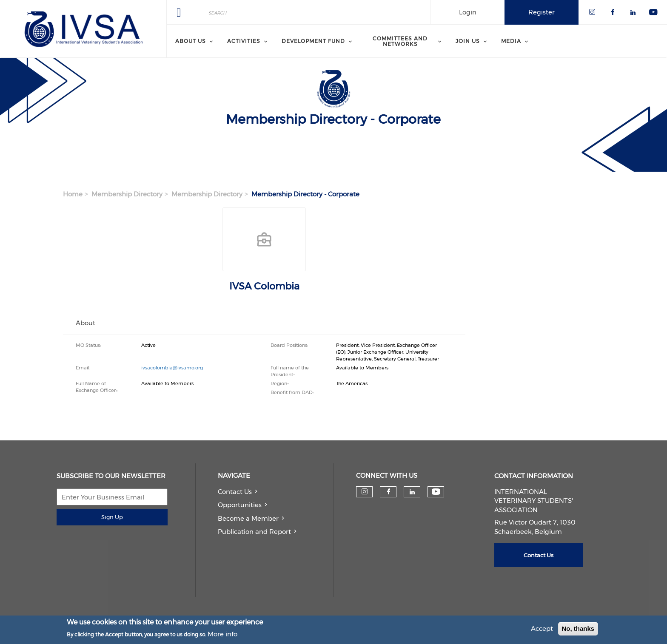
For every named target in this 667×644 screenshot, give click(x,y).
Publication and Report (254, 532)
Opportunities (240, 505)
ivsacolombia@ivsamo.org (172, 368)
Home (73, 194)
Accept (542, 629)
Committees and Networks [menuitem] (400, 41)
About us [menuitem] (191, 41)
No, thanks (578, 629)
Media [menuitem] (511, 41)
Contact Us (235, 492)
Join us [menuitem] (468, 41)
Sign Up (112, 517)
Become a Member (248, 518)
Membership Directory (127, 194)
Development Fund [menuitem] (313, 41)
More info (222, 634)
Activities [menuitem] (244, 41)
